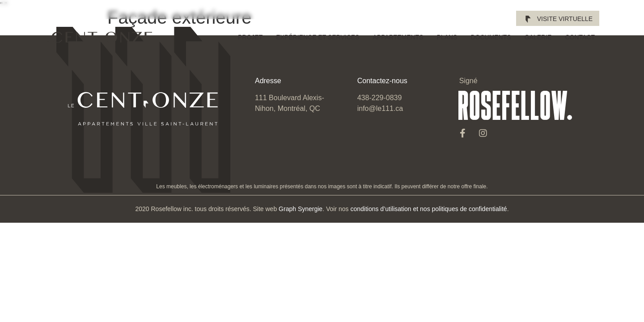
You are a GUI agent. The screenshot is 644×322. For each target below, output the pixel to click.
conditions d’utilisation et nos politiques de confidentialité (428, 209)
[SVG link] (98, 37)
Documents (491, 37)
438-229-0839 (380, 98)
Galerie (538, 37)
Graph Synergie (301, 209)
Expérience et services (318, 37)
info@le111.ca (380, 108)
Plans (447, 37)
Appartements (398, 37)
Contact (580, 37)
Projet (250, 37)
